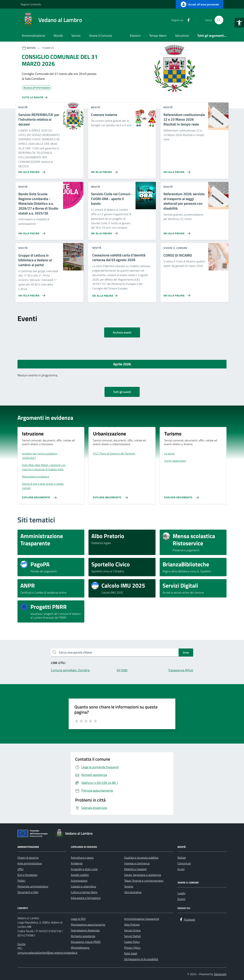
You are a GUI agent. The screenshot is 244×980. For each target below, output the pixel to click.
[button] (239, 23)
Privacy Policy (132, 948)
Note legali (131, 953)
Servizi (76, 36)
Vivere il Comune (100, 36)
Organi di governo (28, 858)
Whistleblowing (80, 948)
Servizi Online (132, 930)
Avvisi (181, 869)
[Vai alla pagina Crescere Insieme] (104, 171)
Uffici (20, 869)
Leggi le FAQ (78, 919)
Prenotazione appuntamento (88, 925)
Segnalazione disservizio (85, 930)
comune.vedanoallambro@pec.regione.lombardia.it (47, 953)
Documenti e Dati (28, 892)
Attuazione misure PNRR (86, 942)
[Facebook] (187, 20)
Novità (58, 36)
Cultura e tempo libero (84, 892)
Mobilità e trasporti (135, 869)
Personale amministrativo (33, 886)
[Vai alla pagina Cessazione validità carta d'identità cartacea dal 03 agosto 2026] (106, 294)
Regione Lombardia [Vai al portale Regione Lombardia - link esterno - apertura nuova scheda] (31, 4)
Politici (21, 881)
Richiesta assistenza (83, 936)
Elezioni (135, 36)
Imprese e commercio (137, 863)
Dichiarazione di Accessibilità (141, 959)
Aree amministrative (30, 863)
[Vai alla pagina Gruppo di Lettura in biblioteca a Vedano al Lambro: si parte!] (31, 294)
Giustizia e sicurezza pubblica (141, 858)
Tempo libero (158, 36)
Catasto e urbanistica (83, 886)
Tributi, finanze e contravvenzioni (144, 881)
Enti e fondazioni (27, 875)
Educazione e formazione (86, 898)
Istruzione (182, 36)
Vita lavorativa (133, 892)
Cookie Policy (132, 942)
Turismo (129, 886)
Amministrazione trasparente (142, 919)
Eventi (181, 899)
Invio (186, 652)
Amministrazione (33, 36)
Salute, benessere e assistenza (143, 875)
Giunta (21, 944)
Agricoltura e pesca (82, 858)
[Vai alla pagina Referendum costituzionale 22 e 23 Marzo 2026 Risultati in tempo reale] (176, 171)
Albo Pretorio (132, 925)
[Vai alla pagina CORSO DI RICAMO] (176, 294)
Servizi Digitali (132, 936)
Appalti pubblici (80, 875)
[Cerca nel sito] (219, 20)
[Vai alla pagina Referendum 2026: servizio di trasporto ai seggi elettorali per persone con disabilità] (176, 232)
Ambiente (77, 863)
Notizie (182, 858)
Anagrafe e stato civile (84, 869)
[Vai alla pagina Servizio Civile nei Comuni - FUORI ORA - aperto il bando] (104, 232)
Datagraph (220, 974)
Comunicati (184, 863)
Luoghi (181, 893)
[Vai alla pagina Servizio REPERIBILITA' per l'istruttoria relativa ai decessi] (31, 171)
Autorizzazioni (79, 881)
